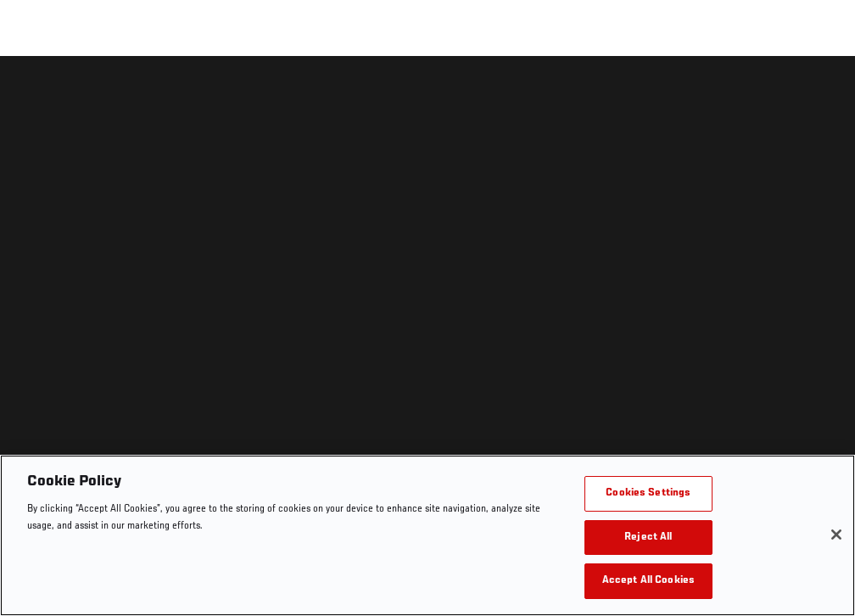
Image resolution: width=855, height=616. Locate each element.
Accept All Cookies (648, 581)
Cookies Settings (648, 493)
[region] (427, 535)
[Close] (836, 535)
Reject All (648, 538)
